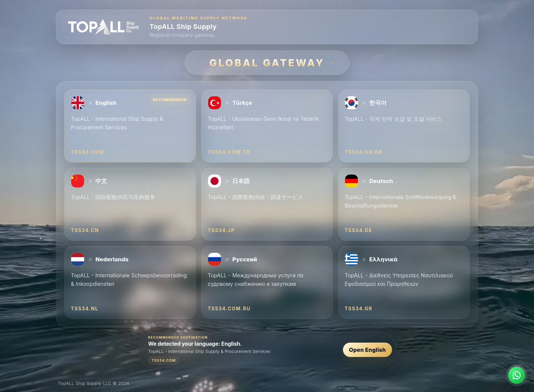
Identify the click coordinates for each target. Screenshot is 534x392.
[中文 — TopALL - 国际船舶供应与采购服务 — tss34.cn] (130, 204)
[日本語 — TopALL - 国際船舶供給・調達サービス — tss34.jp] (267, 204)
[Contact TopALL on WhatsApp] (517, 375)
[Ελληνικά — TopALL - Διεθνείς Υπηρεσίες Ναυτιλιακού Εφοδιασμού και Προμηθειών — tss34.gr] (404, 282)
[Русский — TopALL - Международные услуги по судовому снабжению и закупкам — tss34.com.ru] (267, 282)
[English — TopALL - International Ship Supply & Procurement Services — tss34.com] (130, 126)
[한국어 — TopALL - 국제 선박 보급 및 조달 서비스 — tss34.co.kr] (404, 126)
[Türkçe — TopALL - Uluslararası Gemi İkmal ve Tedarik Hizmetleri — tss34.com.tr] (267, 126)
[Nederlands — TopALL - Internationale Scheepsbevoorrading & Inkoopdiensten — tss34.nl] (130, 282)
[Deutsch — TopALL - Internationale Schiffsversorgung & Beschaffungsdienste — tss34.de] (404, 204)
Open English (367, 350)
